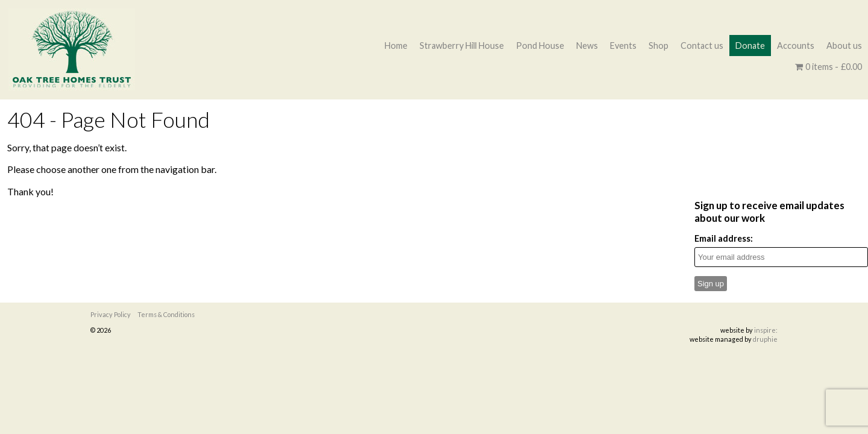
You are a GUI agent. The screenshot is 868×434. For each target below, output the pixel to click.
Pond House (540, 46)
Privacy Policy (111, 314)
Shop (659, 46)
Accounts (796, 46)
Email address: (724, 238)
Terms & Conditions (166, 314)
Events (623, 46)
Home (396, 46)
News (587, 46)
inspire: (766, 330)
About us (844, 46)
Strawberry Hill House (462, 46)
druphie (765, 339)
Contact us (702, 46)
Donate (750, 46)
